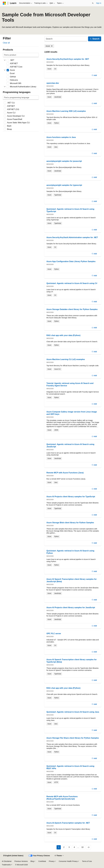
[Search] (66, 39)
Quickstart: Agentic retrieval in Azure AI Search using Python (70, 552)
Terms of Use (87, 861)
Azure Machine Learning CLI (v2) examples (66, 359)
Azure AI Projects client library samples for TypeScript (71, 497)
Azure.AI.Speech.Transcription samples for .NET (68, 823)
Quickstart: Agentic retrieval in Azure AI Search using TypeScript (70, 210)
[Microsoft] (4, 3)
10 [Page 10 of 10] (82, 847)
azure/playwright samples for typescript (64, 185)
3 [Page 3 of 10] (69, 847)
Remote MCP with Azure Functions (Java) (65, 473)
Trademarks (6, 865)
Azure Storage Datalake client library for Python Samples (72, 309)
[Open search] (93, 3)
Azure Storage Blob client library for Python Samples (70, 523)
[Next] (88, 847)
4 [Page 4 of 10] (74, 847)
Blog (32, 861)
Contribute (42, 861)
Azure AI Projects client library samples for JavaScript (71, 608)
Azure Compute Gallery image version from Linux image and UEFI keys (72, 413)
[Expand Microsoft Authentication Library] (5, 87)
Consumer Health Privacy (68, 861)
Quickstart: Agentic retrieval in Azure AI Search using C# (72, 283)
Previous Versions (21, 861)
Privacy (52, 861)
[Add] (94, 75)
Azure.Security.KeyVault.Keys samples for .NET (68, 59)
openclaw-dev (53, 83)
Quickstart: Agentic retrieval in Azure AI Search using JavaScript (70, 445)
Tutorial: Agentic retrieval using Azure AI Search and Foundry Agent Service (70, 384)
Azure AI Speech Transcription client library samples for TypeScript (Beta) (71, 661)
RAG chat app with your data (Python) (63, 335)
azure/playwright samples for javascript (64, 161)
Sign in (99, 3)
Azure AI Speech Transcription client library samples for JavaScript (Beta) (71, 580)
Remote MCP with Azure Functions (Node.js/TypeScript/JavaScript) (62, 798)
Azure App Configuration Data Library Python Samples (71, 261)
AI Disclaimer (7, 861)
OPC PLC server (54, 634)
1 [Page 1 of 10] (59, 847)
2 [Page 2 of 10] (64, 847)
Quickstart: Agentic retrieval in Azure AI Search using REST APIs (70, 767)
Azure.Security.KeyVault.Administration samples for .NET (72, 237)
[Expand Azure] (5, 70)
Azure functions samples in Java (61, 137)
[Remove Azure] (49, 46)
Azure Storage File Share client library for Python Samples (73, 738)
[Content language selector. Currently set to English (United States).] (13, 856)
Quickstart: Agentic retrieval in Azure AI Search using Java (73, 712)
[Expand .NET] (5, 60)
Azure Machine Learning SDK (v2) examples (66, 111)
